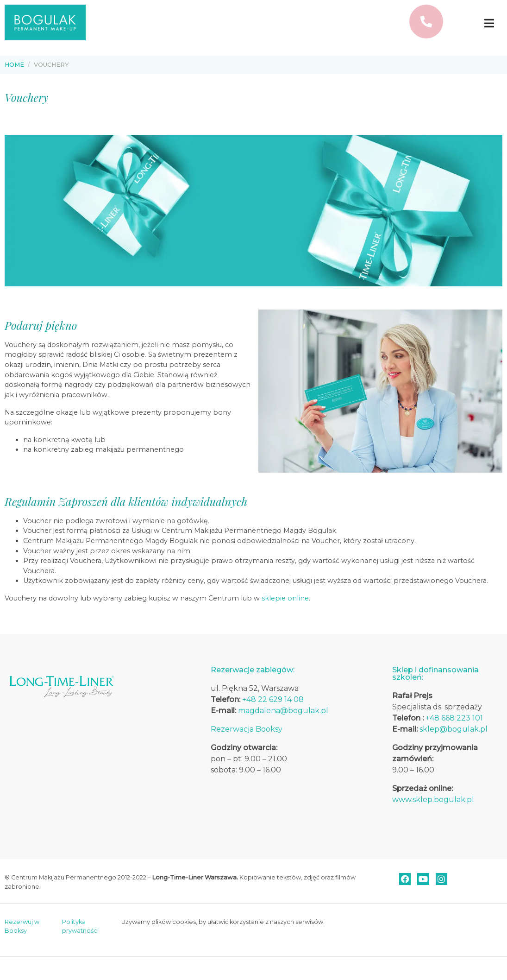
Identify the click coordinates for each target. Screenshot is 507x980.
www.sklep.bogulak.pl (433, 800)
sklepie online (285, 598)
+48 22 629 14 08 (273, 699)
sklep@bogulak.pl (454, 729)
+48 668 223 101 (454, 718)
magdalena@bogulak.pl (283, 711)
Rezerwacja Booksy (247, 729)
